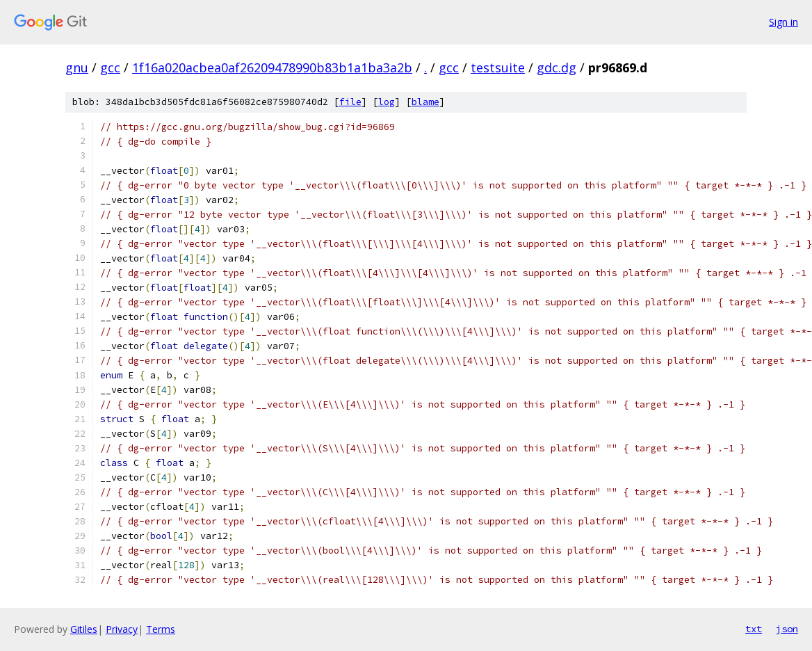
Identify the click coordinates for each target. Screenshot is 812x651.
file (350, 102)
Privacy (122, 629)
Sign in (783, 22)
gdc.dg (557, 67)
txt (754, 629)
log (387, 102)
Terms (161, 629)
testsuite (498, 67)
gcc (110, 67)
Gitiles (84, 629)
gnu (77, 67)
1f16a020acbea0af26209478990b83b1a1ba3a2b (272, 67)
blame (425, 102)
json (787, 629)
